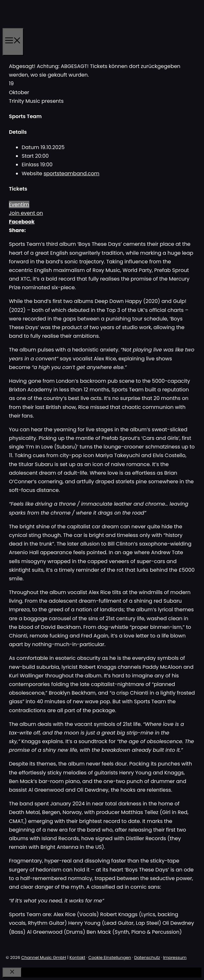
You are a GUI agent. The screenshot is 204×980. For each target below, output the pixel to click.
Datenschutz (147, 957)
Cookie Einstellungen (110, 957)
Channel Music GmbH (44, 957)
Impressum (175, 957)
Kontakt (77, 957)
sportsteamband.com (72, 173)
